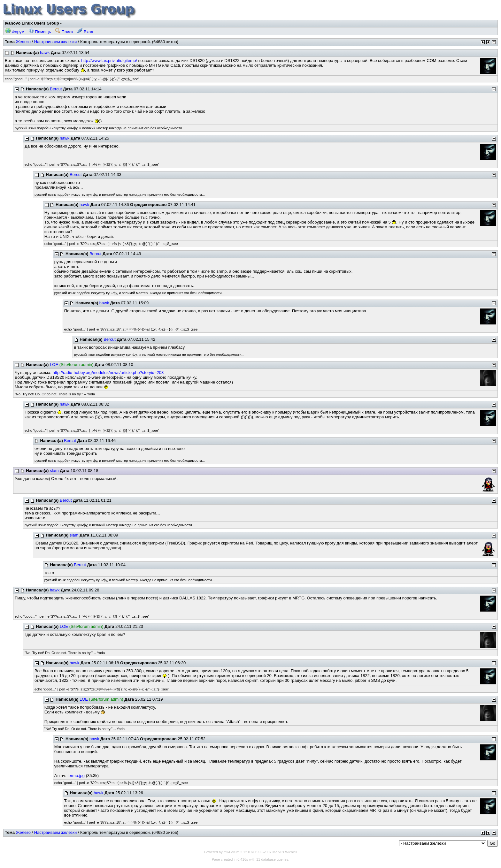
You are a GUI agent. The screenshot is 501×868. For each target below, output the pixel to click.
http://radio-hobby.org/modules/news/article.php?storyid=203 (108, 373)
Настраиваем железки (56, 42)
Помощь (40, 32)
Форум (15, 32)
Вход (85, 32)
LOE (54, 365)
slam (54, 471)
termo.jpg (76, 776)
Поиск (64, 32)
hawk (45, 53)
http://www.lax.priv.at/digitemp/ (109, 61)
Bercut (56, 89)
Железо (23, 42)
